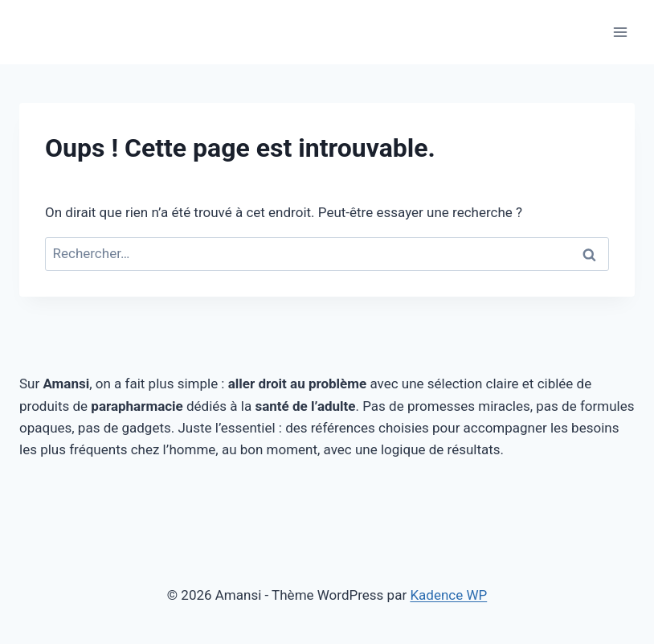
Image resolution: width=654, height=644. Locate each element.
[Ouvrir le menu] (620, 32)
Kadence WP (448, 595)
